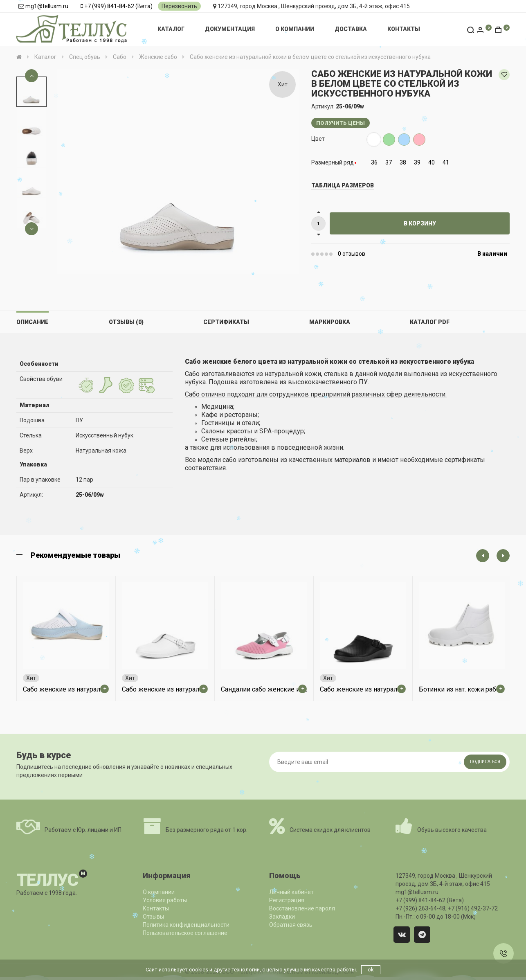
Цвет (318, 139)
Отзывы (153, 917)
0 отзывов (352, 254)
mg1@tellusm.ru (47, 6)
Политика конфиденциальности (186, 925)
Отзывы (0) (126, 322)
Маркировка (330, 322)
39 (417, 162)
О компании (295, 29)
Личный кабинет (291, 892)
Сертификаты (226, 322)
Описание (33, 322)
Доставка (351, 29)
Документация (230, 29)
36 (374, 162)
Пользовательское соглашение (185, 933)
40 (432, 162)
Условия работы (165, 900)
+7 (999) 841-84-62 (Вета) (118, 6)
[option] (31, 92)
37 (389, 162)
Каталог (171, 29)
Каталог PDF (430, 322)
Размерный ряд (333, 162)
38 (403, 162)
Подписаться (485, 762)
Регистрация (287, 900)
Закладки (282, 917)
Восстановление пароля (302, 908)
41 (446, 162)
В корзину (420, 223)
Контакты (404, 29)
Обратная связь (291, 925)
